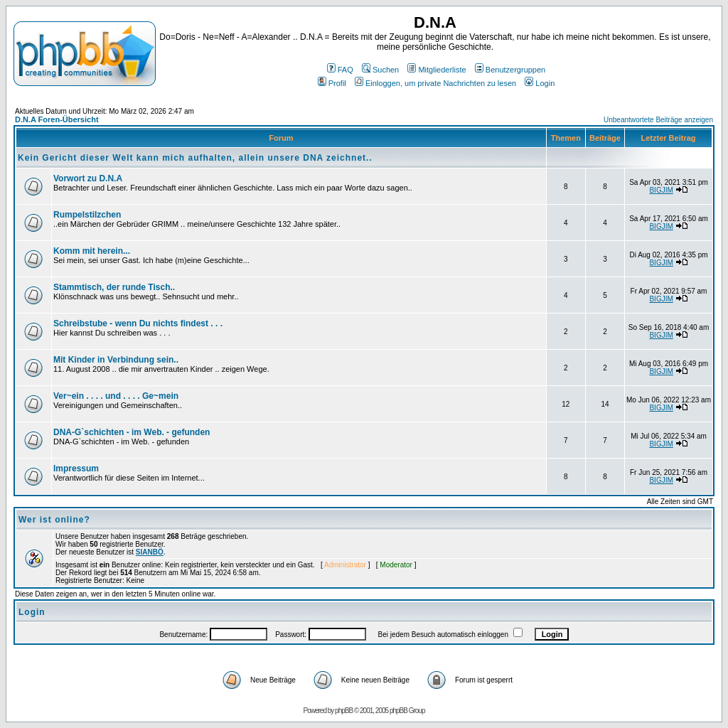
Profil (332, 83)
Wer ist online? (54, 520)
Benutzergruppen (510, 70)
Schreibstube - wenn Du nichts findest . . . (138, 323)
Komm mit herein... (92, 251)
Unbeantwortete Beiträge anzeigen (658, 120)
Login (540, 83)
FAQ (340, 70)
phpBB (344, 711)
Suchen (380, 70)
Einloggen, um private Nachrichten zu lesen (435, 83)
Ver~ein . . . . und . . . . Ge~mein (116, 396)
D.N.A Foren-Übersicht (57, 119)
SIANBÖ (150, 552)
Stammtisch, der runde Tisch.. (114, 287)
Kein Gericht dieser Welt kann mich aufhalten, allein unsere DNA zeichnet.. (195, 158)
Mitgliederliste (437, 70)
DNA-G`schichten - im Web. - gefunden (132, 432)
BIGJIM (661, 190)
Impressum (76, 469)
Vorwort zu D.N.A (88, 178)
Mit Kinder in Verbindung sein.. (116, 360)
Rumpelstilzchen (87, 215)
